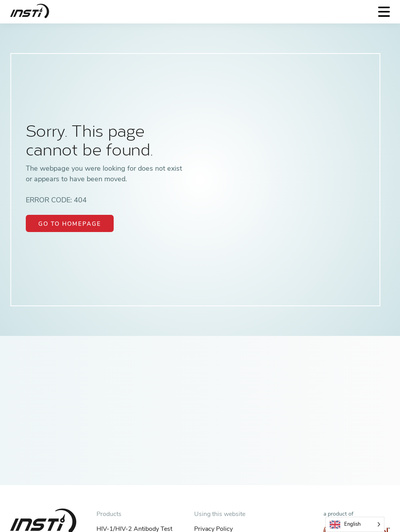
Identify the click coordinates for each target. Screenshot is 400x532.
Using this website (220, 514)
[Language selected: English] (355, 524)
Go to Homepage (70, 224)
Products (109, 514)
